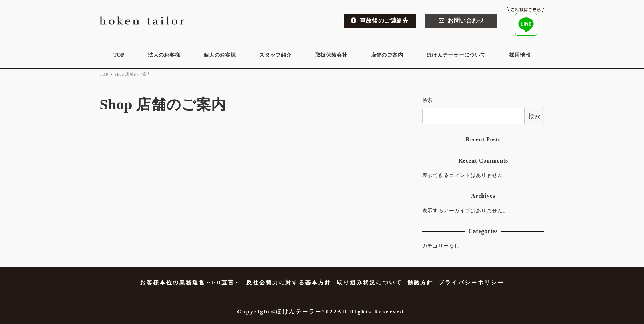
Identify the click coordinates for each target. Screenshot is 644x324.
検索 (428, 100)
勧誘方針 (420, 283)
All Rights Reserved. (372, 312)
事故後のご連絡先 (380, 21)
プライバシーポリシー (471, 283)
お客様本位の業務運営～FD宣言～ (191, 283)
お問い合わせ (461, 21)
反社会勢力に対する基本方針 (289, 283)
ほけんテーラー (299, 312)
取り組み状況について (369, 283)
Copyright (254, 312)
